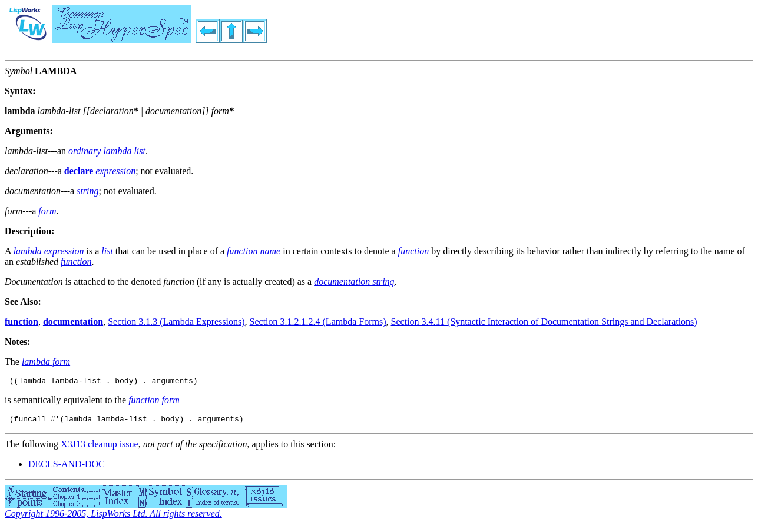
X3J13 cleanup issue (100, 448)
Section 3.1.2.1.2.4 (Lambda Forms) (318, 322)
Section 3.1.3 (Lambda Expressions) (176, 322)
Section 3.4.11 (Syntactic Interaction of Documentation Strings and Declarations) (544, 322)
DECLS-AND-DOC (67, 468)
